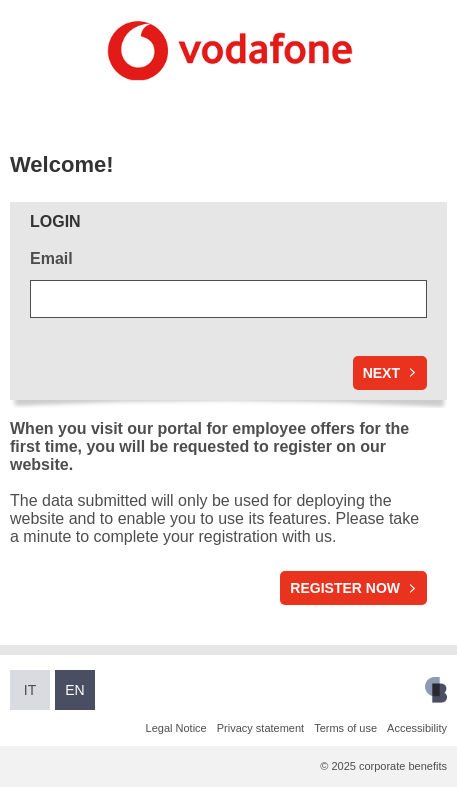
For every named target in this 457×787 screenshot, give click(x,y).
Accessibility (417, 728)
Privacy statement (260, 728)
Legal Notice (176, 728)
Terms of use (345, 728)
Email (51, 258)
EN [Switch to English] (74, 690)
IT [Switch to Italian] (30, 690)
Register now (345, 588)
